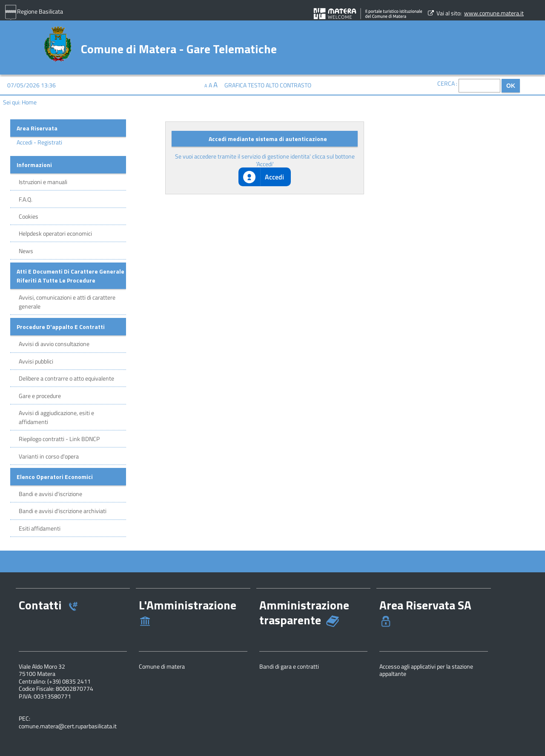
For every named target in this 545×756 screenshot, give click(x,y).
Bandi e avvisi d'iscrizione (50, 494)
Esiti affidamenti (40, 528)
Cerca (446, 83)
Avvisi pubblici (36, 361)
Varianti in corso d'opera (49, 456)
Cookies (29, 216)
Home (29, 102)
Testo (256, 85)
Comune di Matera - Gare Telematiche (179, 48)
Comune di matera (162, 666)
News (26, 251)
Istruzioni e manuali (43, 182)
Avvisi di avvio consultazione (54, 344)
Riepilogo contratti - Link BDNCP (59, 439)
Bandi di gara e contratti (289, 666)
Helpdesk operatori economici (55, 233)
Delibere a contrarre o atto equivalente (66, 378)
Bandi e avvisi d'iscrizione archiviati (63, 511)
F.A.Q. (26, 199)
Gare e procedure (40, 396)
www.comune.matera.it (494, 13)
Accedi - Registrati (39, 142)
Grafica (235, 85)
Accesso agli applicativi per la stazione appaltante (426, 670)
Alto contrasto (288, 85)
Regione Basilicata (34, 12)
